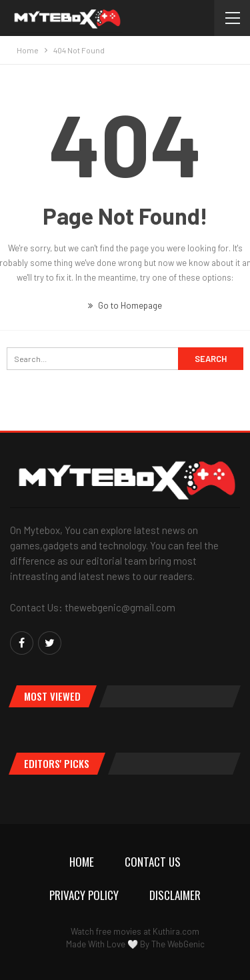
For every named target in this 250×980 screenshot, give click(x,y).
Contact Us (153, 862)
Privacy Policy (84, 895)
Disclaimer (175, 895)
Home (82, 862)
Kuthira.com (176, 931)
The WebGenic (178, 944)
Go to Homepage (125, 305)
